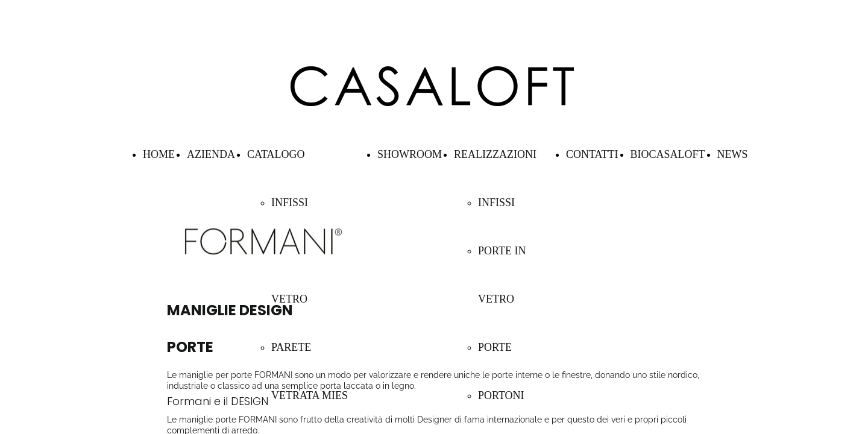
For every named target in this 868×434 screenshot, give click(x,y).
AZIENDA (211, 154)
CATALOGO (276, 154)
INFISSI (290, 203)
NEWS (733, 154)
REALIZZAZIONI (495, 154)
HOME (159, 154)
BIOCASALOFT (668, 154)
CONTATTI (592, 154)
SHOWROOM (410, 154)
